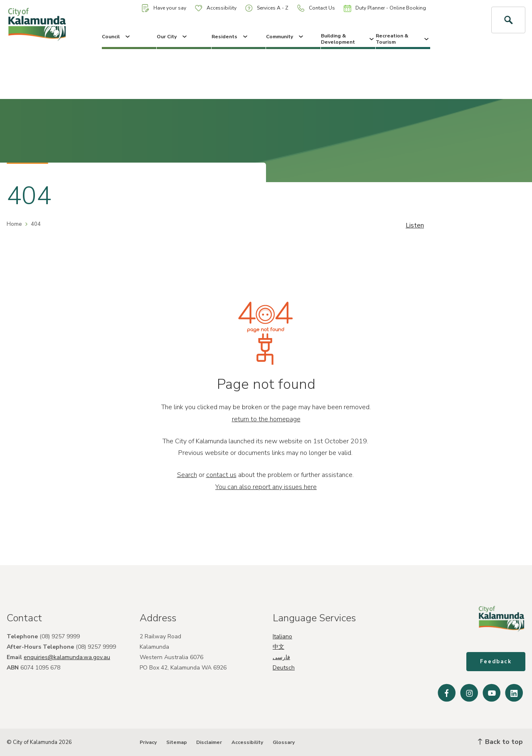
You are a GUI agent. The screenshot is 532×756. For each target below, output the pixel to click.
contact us (221, 475)
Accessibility (216, 8)
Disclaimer (209, 742)
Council (117, 37)
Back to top (500, 742)
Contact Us (316, 8)
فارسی (281, 657)
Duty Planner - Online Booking (385, 8)
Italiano (282, 636)
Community (285, 37)
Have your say (164, 8)
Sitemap (177, 742)
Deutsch (284, 668)
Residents (230, 37)
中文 (278, 647)
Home (14, 224)
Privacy (148, 742)
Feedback (496, 662)
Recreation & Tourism (403, 39)
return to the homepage (266, 419)
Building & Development (348, 39)
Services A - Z (267, 8)
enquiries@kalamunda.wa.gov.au (67, 657)
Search (187, 475)
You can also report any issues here (266, 487)
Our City (172, 37)
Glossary (284, 742)
